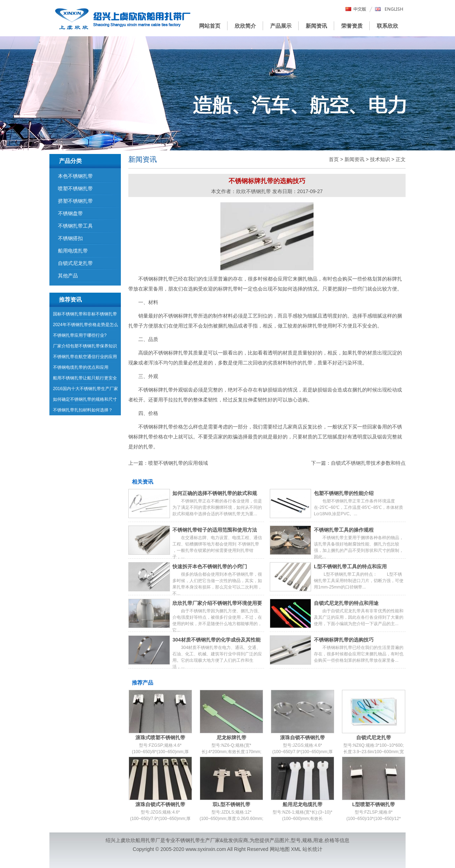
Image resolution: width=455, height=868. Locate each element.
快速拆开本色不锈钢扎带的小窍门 (210, 566)
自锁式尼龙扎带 (374, 737)
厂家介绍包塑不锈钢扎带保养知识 (85, 346)
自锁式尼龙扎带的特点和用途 (346, 603)
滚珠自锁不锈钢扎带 (303, 737)
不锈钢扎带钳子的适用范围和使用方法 (215, 530)
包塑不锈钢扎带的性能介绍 (344, 493)
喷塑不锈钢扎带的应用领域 (178, 463)
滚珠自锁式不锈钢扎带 (160, 804)
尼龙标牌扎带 (231, 737)
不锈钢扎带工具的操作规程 (344, 530)
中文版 (356, 9)
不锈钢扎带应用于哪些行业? (80, 335)
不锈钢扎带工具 (75, 226)
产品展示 (281, 26)
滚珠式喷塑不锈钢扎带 (160, 737)
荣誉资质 (352, 26)
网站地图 (280, 849)
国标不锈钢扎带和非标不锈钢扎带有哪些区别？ (85, 315)
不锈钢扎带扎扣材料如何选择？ (83, 410)
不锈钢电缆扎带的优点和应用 (81, 367)
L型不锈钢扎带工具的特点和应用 (350, 566)
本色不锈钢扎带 (75, 176)
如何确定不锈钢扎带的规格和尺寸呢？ (85, 401)
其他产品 (68, 276)
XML (296, 849)
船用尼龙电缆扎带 (303, 804)
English (389, 9)
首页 (334, 159)
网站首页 (210, 26)
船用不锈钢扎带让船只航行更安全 (85, 378)
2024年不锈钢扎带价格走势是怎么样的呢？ (85, 326)
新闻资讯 (316, 26)
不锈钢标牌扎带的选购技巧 (344, 640)
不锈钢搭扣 (70, 238)
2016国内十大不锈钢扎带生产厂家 (85, 389)
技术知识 (380, 159)
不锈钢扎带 (188, 840)
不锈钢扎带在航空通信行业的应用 (85, 357)
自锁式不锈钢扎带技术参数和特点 (368, 463)
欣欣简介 (245, 26)
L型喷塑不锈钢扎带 (374, 804)
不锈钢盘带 (70, 213)
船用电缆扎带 (73, 251)
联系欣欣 (387, 26)
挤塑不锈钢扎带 (75, 201)
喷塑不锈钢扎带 (75, 188)
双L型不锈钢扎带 (232, 804)
